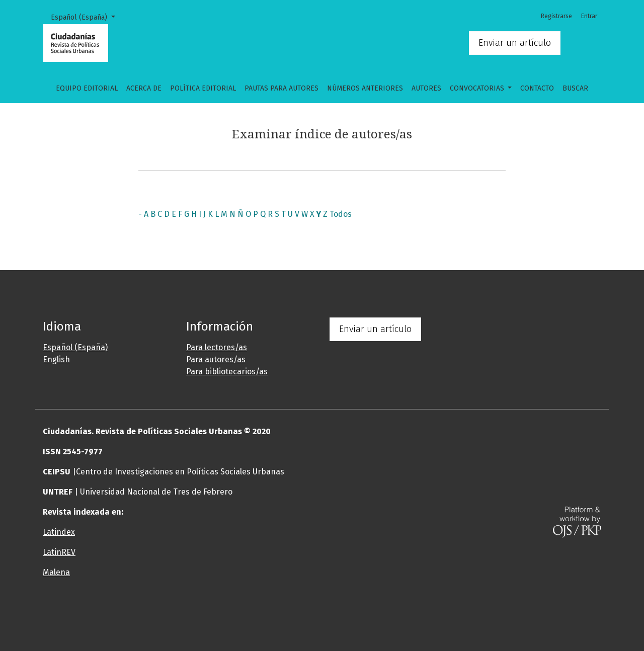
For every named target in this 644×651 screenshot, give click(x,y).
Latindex (59, 532)
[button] (274, 613)
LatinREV (59, 552)
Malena (56, 572)
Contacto (537, 88)
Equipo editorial (87, 88)
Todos (341, 214)
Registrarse (556, 16)
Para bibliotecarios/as (227, 372)
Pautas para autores (281, 88)
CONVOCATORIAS (478, 88)
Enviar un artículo (515, 43)
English (56, 359)
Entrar (589, 16)
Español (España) (87, 17)
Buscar (575, 88)
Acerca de (144, 88)
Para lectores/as (217, 347)
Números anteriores (365, 88)
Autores (426, 88)
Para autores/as (216, 359)
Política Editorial (203, 88)
